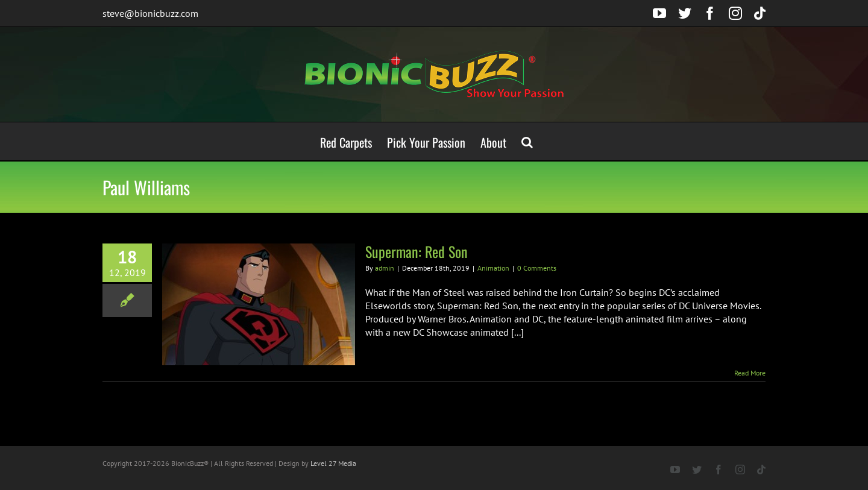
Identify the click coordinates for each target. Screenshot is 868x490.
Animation (493, 268)
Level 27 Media (333, 463)
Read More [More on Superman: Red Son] (750, 373)
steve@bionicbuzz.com (150, 13)
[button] (527, 141)
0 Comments (537, 268)
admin (385, 268)
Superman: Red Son (417, 251)
